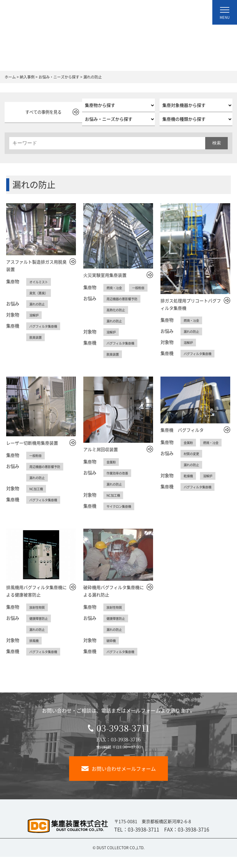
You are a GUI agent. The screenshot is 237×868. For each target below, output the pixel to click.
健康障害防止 (40, 629)
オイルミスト (40, 282)
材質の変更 (193, 465)
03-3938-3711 (119, 739)
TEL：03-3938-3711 (137, 840)
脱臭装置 (37, 337)
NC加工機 (37, 500)
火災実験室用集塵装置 (105, 275)
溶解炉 (35, 315)
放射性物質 (39, 618)
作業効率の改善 (119, 484)
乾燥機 (189, 487)
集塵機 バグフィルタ (182, 441)
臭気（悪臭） (40, 293)
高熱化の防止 (118, 321)
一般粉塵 (114, 299)
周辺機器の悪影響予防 (125, 310)
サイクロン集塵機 (121, 517)
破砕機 (112, 652)
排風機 (35, 652)
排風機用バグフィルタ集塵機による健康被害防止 (36, 602)
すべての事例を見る (41, 112)
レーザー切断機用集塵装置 (32, 454)
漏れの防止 (39, 304)
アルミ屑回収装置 (101, 460)
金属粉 (112, 473)
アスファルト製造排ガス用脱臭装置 (36, 265)
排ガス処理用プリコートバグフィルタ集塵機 (191, 304)
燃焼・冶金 (116, 288)
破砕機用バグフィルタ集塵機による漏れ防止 (114, 602)
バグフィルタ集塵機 (46, 326)
